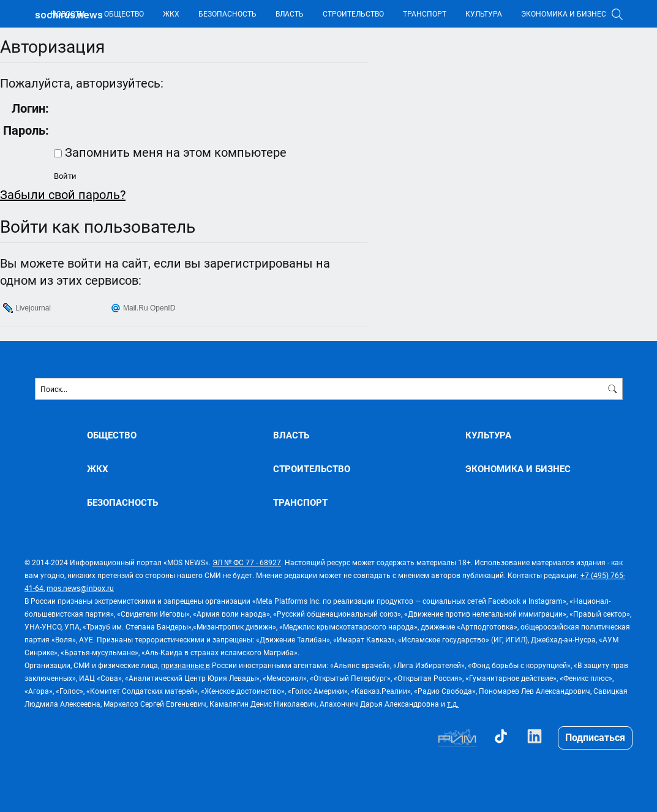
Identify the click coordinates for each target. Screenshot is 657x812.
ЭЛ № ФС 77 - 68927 (247, 562)
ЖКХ (171, 13)
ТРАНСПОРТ (425, 13)
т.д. (453, 704)
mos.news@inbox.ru (80, 588)
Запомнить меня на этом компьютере (174, 152)
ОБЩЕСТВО (124, 13)
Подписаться (595, 737)
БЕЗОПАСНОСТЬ (227, 13)
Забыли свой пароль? (63, 194)
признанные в (186, 665)
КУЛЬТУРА (484, 13)
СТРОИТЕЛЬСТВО (353, 13)
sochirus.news (69, 15)
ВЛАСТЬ (290, 13)
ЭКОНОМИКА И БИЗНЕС (564, 13)
